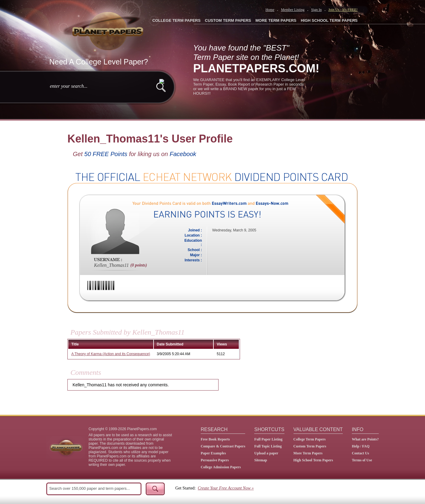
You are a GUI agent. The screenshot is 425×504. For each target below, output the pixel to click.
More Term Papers (308, 453)
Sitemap (261, 460)
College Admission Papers (221, 467)
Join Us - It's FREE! (343, 10)
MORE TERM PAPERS (276, 20)
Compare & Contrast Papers (223, 446)
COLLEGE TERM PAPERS (176, 20)
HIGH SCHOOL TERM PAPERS (329, 20)
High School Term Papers (313, 460)
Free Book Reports (215, 439)
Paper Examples (213, 453)
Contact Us (360, 453)
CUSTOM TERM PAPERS (228, 20)
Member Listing (293, 10)
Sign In (316, 10)
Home (270, 10)
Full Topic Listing (268, 446)
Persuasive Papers (215, 460)
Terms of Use (362, 460)
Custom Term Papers (310, 446)
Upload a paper (266, 453)
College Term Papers (310, 439)
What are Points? (365, 439)
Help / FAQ (361, 446)
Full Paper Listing (268, 439)
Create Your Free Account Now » (226, 488)
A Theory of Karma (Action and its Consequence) (111, 354)
